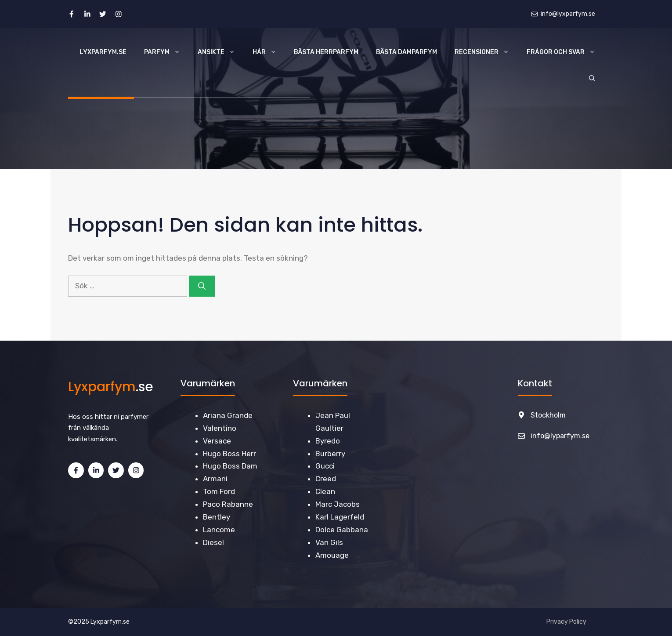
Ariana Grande (228, 415)
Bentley (217, 517)
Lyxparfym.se (103, 52)
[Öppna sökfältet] (592, 79)
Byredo (328, 441)
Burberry (330, 454)
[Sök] (202, 286)
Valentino (220, 428)
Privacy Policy (566, 622)
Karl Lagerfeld (340, 517)
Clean (325, 491)
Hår (269, 52)
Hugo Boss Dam (230, 466)
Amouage (332, 555)
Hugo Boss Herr (229, 454)
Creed (326, 479)
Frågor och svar (565, 52)
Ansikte (221, 52)
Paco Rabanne (228, 504)
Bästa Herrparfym (326, 52)
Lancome (219, 530)
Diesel (213, 542)
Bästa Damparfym (406, 52)
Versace (217, 441)
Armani (215, 479)
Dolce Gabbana (342, 530)
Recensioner (486, 52)
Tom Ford (219, 491)
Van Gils (329, 542)
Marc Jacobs (338, 504)
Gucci (325, 466)
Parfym (166, 52)
